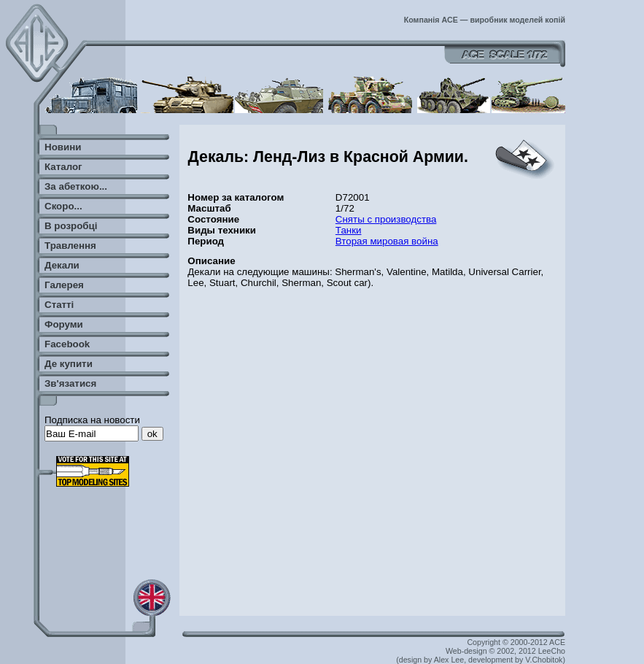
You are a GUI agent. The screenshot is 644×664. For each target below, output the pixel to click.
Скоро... (63, 206)
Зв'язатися (70, 383)
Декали (62, 265)
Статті (59, 305)
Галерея (64, 285)
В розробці (71, 226)
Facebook (67, 344)
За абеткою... (76, 186)
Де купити (69, 364)
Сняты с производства (386, 219)
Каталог (63, 167)
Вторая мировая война (387, 241)
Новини (63, 147)
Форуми (64, 324)
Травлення (70, 246)
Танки (349, 230)
